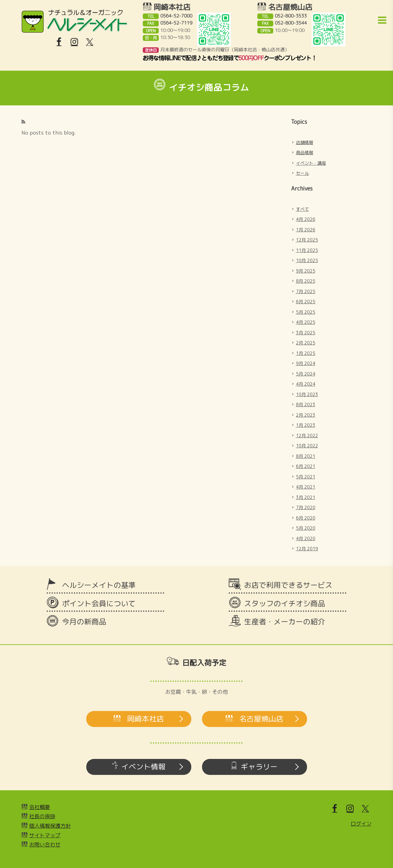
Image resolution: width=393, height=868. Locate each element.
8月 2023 (306, 405)
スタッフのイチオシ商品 (285, 603)
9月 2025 (306, 271)
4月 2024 (306, 384)
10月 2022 (307, 446)
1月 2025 (306, 353)
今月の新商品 (84, 622)
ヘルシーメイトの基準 (99, 585)
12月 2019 (307, 549)
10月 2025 (307, 260)
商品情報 (305, 153)
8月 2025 (306, 281)
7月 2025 (306, 291)
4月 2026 (306, 219)
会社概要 (40, 807)
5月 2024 (306, 374)
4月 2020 (306, 538)
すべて (302, 209)
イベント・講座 (311, 163)
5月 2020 (306, 528)
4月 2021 (306, 487)
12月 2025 (307, 240)
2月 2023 (306, 415)
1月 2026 (306, 230)
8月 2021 (306, 456)
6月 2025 (306, 302)
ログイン (361, 824)
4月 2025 (306, 322)
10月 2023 (307, 394)
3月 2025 (306, 333)
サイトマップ (45, 835)
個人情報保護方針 (50, 826)
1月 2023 (306, 425)
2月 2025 (306, 343)
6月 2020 (306, 518)
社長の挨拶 (42, 816)
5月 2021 (306, 477)
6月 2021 (306, 466)
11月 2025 (307, 250)
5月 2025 (306, 312)
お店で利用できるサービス (288, 585)
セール (302, 173)
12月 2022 (307, 436)
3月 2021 (306, 497)
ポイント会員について (99, 603)
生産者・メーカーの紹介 (285, 622)
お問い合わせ (45, 844)
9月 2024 (306, 363)
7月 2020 (306, 507)
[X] (90, 42)
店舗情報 (305, 142)
